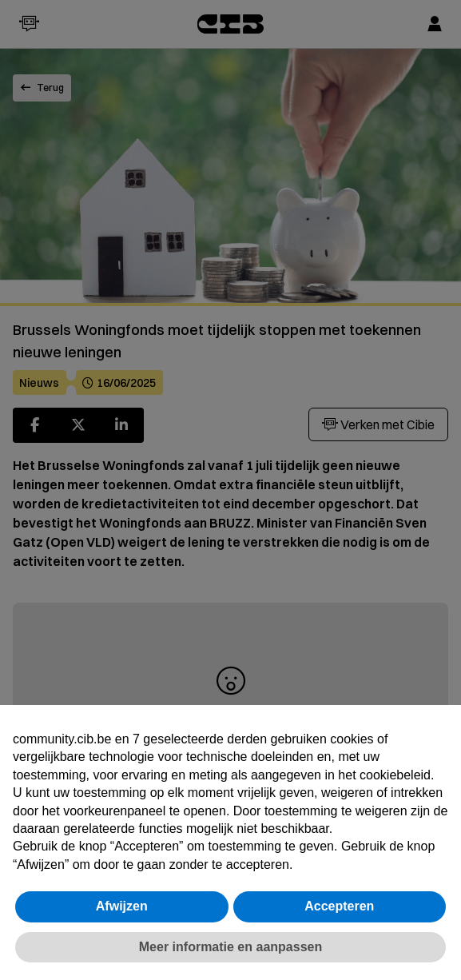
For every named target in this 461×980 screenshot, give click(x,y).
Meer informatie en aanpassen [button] (230, 947)
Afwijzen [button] (122, 906)
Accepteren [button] (339, 906)
